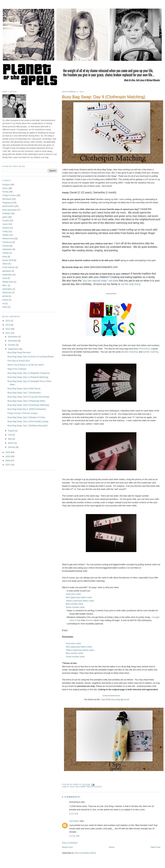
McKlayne (7, 199)
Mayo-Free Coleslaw (17, 369)
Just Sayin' (74, 821)
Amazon (90, 620)
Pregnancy (7, 203)
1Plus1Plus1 (144, 349)
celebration (7, 275)
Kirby (5, 257)
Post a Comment (70, 843)
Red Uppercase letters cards (79, 597)
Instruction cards (73, 594)
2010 (8, 452)
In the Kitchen (9, 267)
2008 (8, 461)
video (5, 307)
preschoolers (94, 787)
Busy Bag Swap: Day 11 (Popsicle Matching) (28, 377)
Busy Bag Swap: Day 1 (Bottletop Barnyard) (27, 426)
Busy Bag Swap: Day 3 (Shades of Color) (26, 417)
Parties (6, 253)
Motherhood (8, 239)
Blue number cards (75, 604)
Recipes (6, 185)
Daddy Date (8, 282)
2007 (8, 465)
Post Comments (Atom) (85, 853)
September (13, 349)
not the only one (130, 284)
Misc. (5, 285)
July (10, 435)
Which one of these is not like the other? (26, 365)
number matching (150, 352)
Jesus (5, 224)
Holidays (6, 213)
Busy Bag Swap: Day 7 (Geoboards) (24, 393)
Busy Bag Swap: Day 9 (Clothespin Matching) (104, 97)
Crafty (5, 231)
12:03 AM (74, 836)
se (3, 303)
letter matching (131, 352)
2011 (8, 333)
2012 (8, 329)
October (12, 345)
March (11, 443)
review (5, 300)
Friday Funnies (9, 195)
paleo (5, 217)
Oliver (5, 264)
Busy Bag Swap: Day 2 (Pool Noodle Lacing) (28, 421)
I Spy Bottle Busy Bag (110, 699)
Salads (6, 235)
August (12, 431)
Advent (6, 228)
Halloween (7, 249)
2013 (8, 325)
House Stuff (8, 260)
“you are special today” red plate (101, 281)
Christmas (7, 242)
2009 (8, 456)
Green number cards (75, 607)
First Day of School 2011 (19, 361)
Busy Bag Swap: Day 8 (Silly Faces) (24, 389)
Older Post (155, 847)
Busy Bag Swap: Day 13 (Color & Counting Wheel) (31, 357)
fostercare (7, 292)
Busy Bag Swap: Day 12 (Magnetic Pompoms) (29, 373)
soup (5, 278)
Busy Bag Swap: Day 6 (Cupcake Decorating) (28, 397)
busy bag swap (78, 787)
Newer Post (67, 847)
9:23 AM (74, 814)
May (10, 439)
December (13, 337)
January (12, 447)
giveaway (7, 271)
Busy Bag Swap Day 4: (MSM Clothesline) (27, 409)
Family (5, 192)
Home (112, 847)
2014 (8, 321)
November (13, 341)
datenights (7, 289)
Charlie (6, 220)
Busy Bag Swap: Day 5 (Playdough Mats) (26, 401)
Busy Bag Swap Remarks (19, 352)
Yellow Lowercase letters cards (80, 601)
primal (5, 296)
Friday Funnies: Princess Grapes (22, 413)
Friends (6, 246)
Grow (126, 699)
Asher (5, 188)
